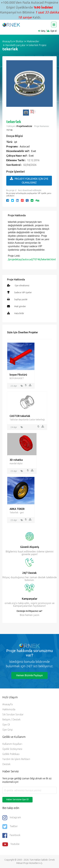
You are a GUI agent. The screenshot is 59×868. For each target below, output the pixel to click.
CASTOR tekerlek (20, 416)
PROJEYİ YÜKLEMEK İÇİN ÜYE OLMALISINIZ (29, 180)
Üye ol (54, 31)
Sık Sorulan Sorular (13, 714)
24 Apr (14, 427)
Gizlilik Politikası (11, 754)
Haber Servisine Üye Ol (17, 799)
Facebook (11, 835)
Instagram (12, 818)
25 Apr (14, 386)
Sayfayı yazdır (21, 299)
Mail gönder (20, 306)
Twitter (10, 827)
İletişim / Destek (11, 719)
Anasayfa (7, 41)
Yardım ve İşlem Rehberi (16, 759)
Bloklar (20, 41)
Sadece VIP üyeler (23, 292)
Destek (6, 764)
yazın (36, 615)
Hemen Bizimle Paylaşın (29, 675)
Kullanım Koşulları (12, 744)
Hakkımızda (9, 709)
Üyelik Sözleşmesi (12, 749)
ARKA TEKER (17, 509)
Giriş (43, 31)
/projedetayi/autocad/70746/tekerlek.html (32, 259)
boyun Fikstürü (18, 375)
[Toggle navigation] (54, 25)
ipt (16, 142)
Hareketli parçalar (15, 45)
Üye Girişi (7, 730)
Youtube (11, 844)
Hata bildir (19, 313)
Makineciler (33, 41)
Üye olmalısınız (22, 285)
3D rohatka (16, 460)
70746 (9, 130)
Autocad (25, 146)
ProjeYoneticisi (24, 126)
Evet (34, 151)
